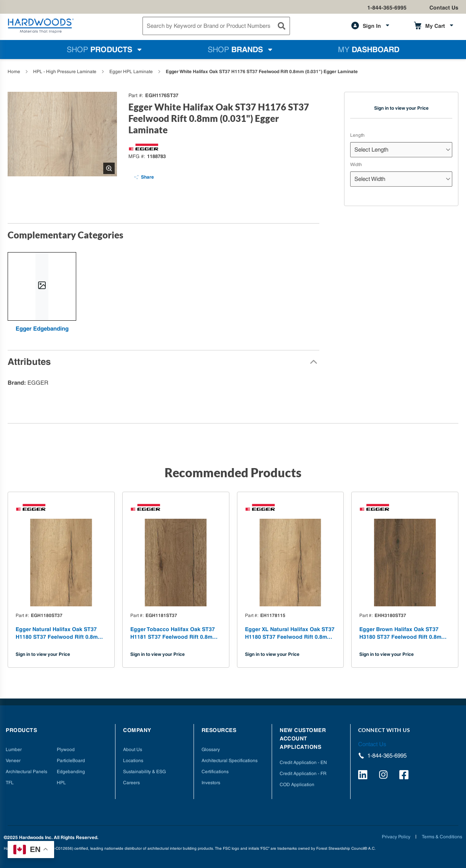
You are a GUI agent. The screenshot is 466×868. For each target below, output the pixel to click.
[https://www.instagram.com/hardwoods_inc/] (385, 776)
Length (357, 135)
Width (356, 165)
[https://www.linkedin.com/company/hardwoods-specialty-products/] (364, 776)
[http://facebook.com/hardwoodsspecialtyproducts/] (405, 776)
